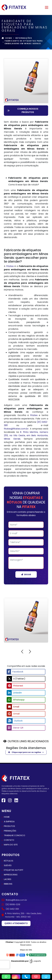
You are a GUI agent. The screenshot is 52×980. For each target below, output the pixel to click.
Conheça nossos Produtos (23, 110)
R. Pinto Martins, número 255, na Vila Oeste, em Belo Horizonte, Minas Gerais (26, 435)
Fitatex (10, 266)
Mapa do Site (26, 950)
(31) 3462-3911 (10, 909)
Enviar (26, 574)
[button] (22, 652)
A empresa (9, 821)
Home (7, 38)
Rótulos (9, 861)
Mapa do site (11, 845)
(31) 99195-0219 (11, 904)
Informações (24, 38)
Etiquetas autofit (14, 870)
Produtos (9, 826)
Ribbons (8, 884)
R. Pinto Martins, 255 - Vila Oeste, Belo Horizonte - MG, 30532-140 (22, 915)
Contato (9, 840)
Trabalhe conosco (14, 835)
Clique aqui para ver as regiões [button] (25, 752)
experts (35, 961)
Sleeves (8, 865)
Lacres (8, 879)
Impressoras (11, 875)
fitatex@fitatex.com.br (16, 429)
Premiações (10, 831)
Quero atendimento (16, 923)
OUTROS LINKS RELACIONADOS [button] (28, 741)
